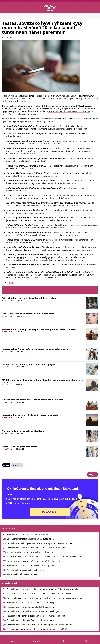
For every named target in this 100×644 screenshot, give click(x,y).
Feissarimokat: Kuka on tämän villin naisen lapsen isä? (30, 415)
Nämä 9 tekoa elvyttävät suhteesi (19, 447)
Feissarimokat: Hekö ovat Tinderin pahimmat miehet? (32, 620)
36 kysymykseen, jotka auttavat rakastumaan (69, 111)
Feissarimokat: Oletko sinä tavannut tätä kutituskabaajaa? (33, 611)
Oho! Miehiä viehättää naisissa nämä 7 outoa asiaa (28, 314)
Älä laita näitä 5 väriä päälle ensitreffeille (23, 431)
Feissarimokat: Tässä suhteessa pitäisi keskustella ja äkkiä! (34, 602)
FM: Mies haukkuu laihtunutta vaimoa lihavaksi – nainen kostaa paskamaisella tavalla (43, 381)
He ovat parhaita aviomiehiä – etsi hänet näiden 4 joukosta (32, 400)
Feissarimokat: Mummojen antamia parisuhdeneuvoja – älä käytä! (37, 629)
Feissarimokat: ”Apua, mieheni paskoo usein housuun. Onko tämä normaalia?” (43, 589)
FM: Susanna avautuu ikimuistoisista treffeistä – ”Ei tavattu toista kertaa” (40, 594)
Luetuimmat (11, 583)
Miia (4, 37)
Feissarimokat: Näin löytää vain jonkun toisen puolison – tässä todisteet (39, 329)
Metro (11, 282)
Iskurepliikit (17, 465)
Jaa (92, 474)
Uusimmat (10, 528)
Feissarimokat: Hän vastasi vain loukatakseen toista (29, 298)
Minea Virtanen (8, 300)
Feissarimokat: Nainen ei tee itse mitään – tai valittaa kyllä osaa (35, 349)
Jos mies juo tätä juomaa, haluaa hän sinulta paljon (28, 364)
